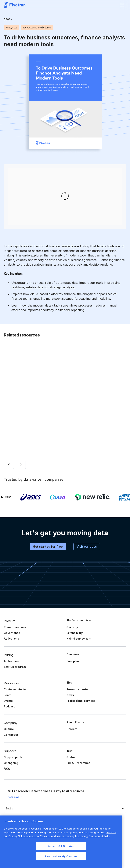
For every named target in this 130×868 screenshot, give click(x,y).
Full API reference (78, 763)
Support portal (13, 757)
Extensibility (75, 633)
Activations (11, 639)
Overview (73, 654)
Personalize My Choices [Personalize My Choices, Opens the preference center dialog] (61, 856)
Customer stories (15, 689)
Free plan (73, 661)
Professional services (81, 701)
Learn (8, 695)
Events (8, 701)
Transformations (15, 627)
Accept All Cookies (61, 846)
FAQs (7, 769)
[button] (122, 5)
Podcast (9, 706)
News (70, 695)
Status (71, 757)
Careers (72, 729)
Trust (70, 751)
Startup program (15, 667)
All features (12, 661)
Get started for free (48, 547)
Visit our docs (87, 547)
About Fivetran (76, 722)
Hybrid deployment (79, 639)
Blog (69, 683)
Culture (9, 729)
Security (72, 627)
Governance (12, 633)
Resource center (78, 689)
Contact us (11, 735)
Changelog (11, 763)
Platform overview (79, 620)
